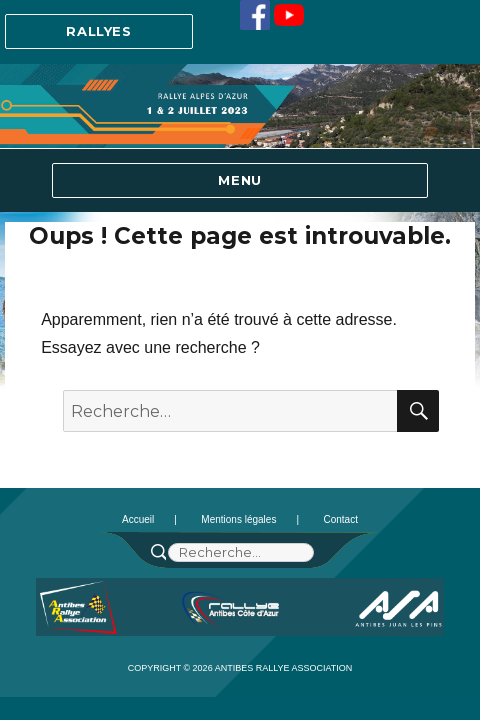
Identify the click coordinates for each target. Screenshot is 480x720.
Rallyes (98, 31)
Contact (340, 519)
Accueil (138, 519)
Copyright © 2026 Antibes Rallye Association (240, 668)
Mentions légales (238, 519)
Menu (239, 180)
